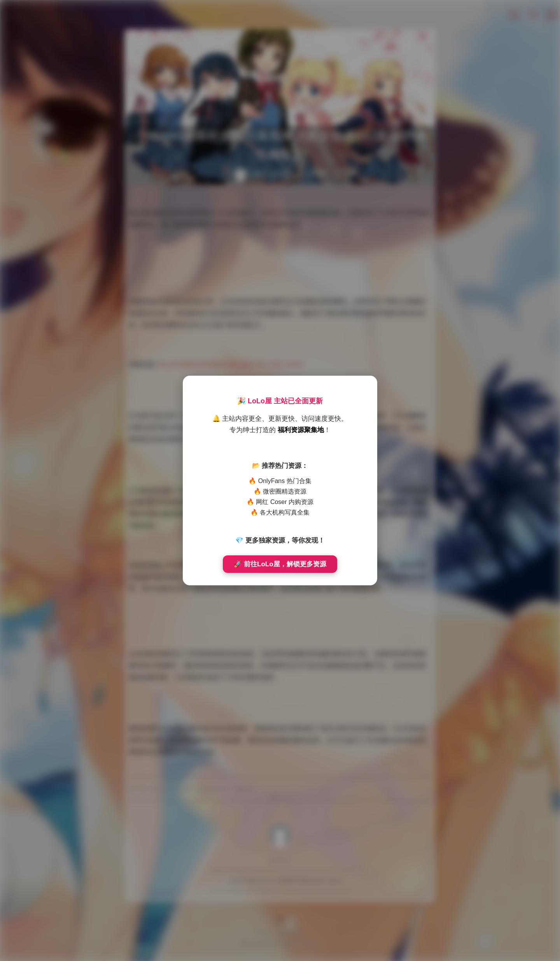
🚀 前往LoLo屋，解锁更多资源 (280, 564)
